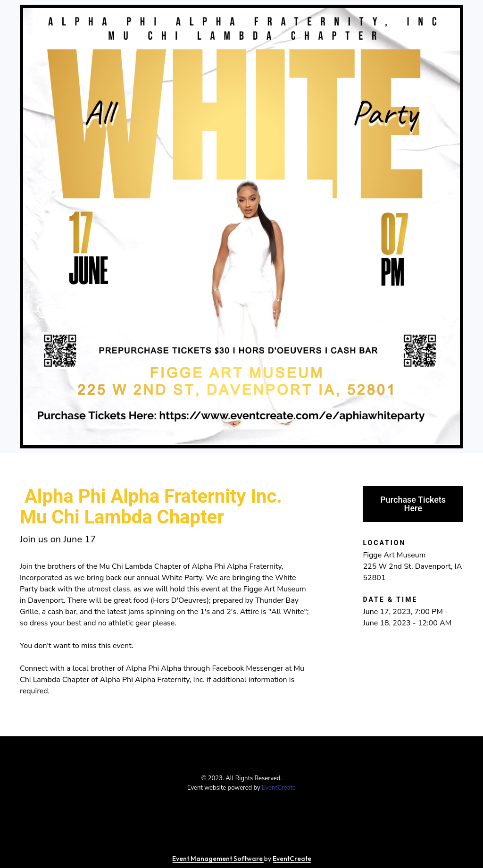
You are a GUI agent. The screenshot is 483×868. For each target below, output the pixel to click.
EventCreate (279, 788)
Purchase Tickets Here (413, 504)
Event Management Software (218, 859)
